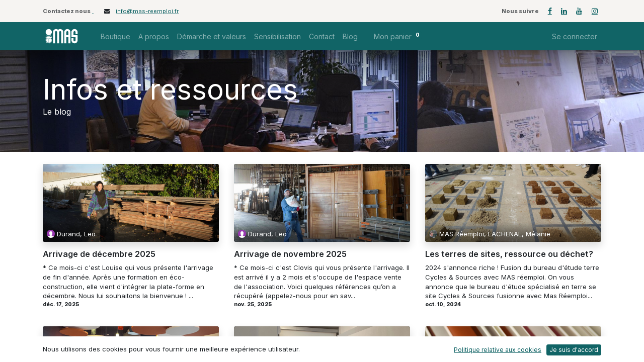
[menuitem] (115, 36)
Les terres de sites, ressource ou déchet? (509, 254)
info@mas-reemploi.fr (147, 11)
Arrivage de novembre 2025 (290, 254)
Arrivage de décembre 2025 (99, 254)
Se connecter (575, 36)
